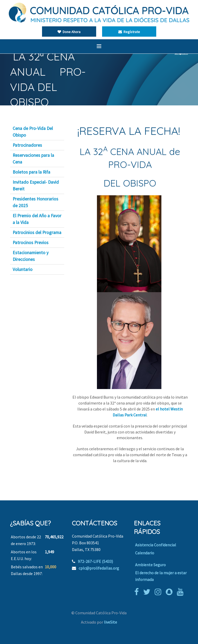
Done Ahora (69, 32)
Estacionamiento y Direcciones (31, 256)
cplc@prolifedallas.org (99, 568)
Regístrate (129, 32)
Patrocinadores (27, 145)
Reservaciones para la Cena (33, 159)
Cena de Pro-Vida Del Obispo (33, 132)
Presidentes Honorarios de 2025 (35, 202)
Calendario (145, 553)
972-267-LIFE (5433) (95, 561)
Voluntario (23, 269)
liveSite (110, 622)
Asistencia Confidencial (156, 545)
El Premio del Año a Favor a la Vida (37, 219)
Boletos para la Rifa (31, 172)
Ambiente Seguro (150, 565)
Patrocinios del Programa (37, 232)
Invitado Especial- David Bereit (36, 185)
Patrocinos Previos (31, 243)
